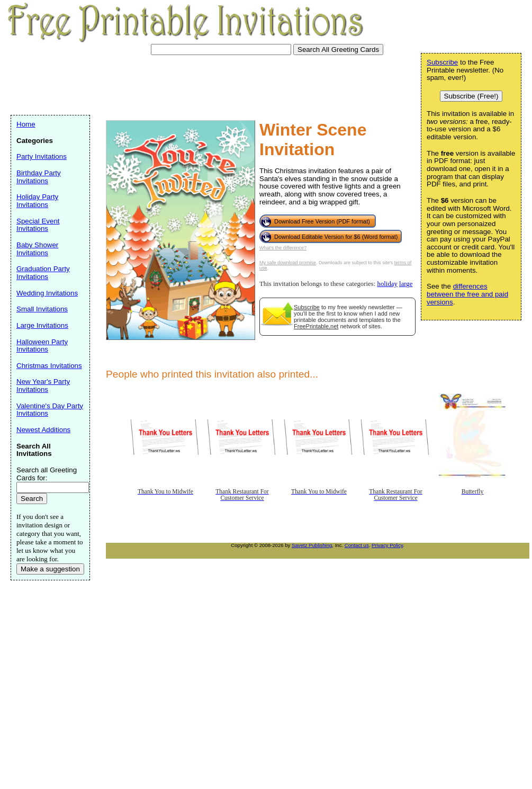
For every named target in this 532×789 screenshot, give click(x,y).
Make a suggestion (50, 569)
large (406, 284)
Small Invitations (42, 309)
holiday (387, 284)
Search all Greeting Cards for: (47, 474)
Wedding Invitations (47, 293)
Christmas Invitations (49, 366)
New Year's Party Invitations (43, 385)
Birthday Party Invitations (39, 177)
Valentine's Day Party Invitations (50, 410)
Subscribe (307, 307)
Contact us (357, 545)
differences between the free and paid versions (467, 294)
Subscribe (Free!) (471, 96)
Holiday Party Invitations (37, 201)
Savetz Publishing (312, 545)
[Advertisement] (203, 84)
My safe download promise (288, 263)
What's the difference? (283, 248)
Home (26, 124)
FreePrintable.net (316, 326)
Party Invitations (42, 156)
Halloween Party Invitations (42, 346)
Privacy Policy (387, 545)
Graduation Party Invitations (43, 273)
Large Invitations (42, 325)
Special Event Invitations (38, 225)
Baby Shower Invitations (37, 249)
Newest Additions (43, 430)
